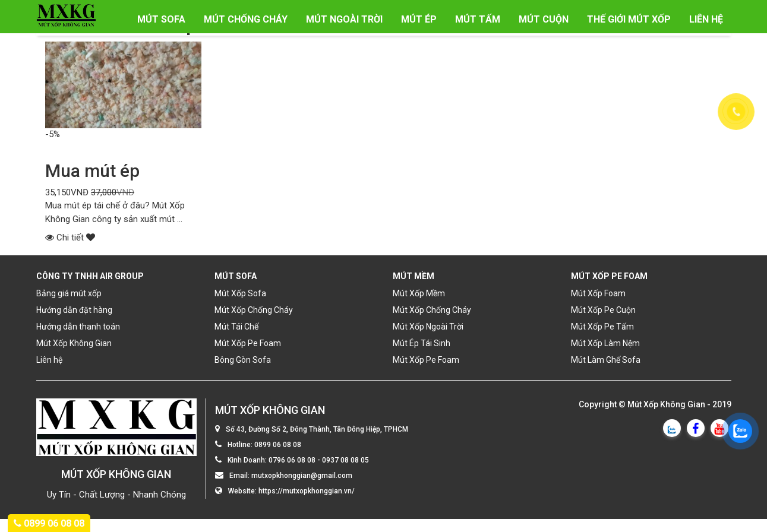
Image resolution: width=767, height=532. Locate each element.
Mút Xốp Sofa (240, 293)
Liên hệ (706, 19)
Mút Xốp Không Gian (74, 343)
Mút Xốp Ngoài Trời (428, 327)
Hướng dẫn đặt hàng (74, 310)
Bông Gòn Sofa (243, 360)
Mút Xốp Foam (598, 293)
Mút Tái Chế (236, 327)
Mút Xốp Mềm (419, 293)
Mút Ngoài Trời (344, 19)
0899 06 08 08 (278, 445)
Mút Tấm (478, 19)
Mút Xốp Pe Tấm (602, 327)
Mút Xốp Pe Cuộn (603, 310)
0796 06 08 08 (292, 461)
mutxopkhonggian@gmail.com (302, 476)
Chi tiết (70, 237)
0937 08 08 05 (345, 461)
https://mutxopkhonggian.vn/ (307, 492)
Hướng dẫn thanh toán (78, 327)
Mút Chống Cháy (246, 19)
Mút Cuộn (544, 19)
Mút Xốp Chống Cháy (254, 310)
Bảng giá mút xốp (69, 293)
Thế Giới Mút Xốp (629, 19)
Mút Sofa (161, 19)
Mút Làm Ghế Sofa (606, 360)
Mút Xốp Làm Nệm (605, 343)
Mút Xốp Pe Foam (248, 343)
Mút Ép (419, 19)
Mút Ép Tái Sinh (422, 343)
